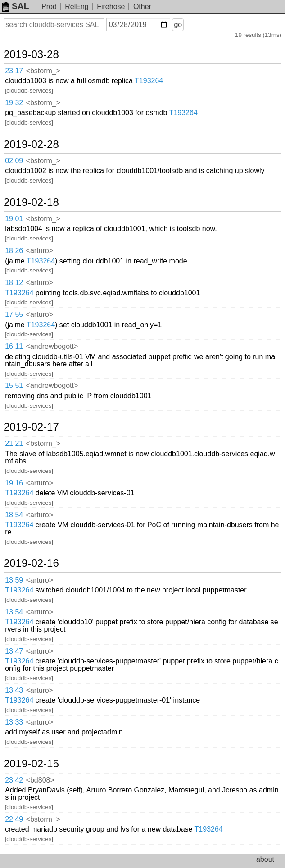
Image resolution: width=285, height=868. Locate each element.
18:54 (14, 515)
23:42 (14, 780)
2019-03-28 (31, 54)
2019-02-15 (31, 764)
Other (142, 7)
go (178, 24)
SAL (15, 6)
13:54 (14, 612)
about (265, 859)
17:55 (14, 314)
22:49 (14, 819)
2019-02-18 (31, 202)
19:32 (14, 103)
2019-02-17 (31, 427)
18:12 (14, 283)
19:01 (14, 219)
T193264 (149, 81)
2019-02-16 (31, 563)
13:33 (14, 722)
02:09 (14, 161)
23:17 (14, 71)
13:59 (14, 580)
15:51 (14, 385)
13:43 (14, 690)
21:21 (14, 443)
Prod (49, 7)
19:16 (14, 483)
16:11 (14, 346)
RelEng (77, 7)
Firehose (111, 7)
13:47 (14, 651)
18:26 (14, 251)
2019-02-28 (31, 144)
